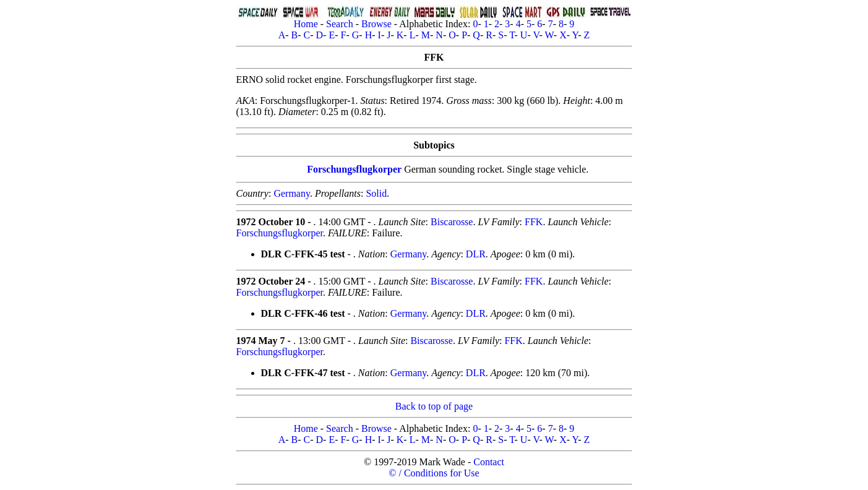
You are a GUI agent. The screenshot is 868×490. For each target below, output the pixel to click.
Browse (376, 24)
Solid (376, 193)
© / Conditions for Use (434, 473)
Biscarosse (452, 222)
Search (340, 24)
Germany (292, 193)
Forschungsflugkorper (354, 169)
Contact (489, 462)
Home (306, 24)
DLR (476, 254)
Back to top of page (434, 406)
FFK (534, 222)
